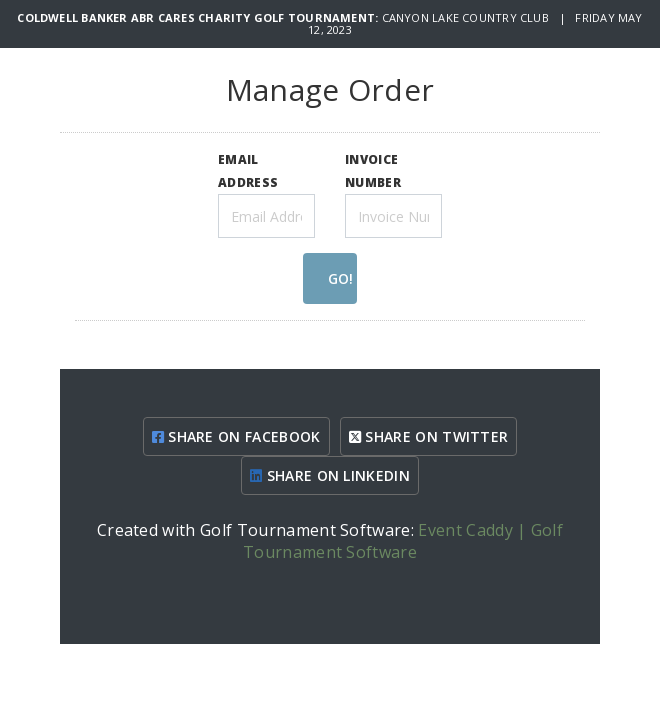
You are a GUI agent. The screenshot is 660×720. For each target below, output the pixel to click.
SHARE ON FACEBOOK (236, 436)
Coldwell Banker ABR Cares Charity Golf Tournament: (199, 17)
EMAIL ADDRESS (248, 170)
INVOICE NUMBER (373, 170)
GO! (340, 278)
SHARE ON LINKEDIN (330, 475)
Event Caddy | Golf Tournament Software (403, 541)
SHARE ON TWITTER (429, 436)
